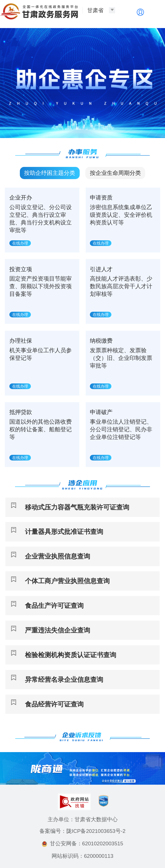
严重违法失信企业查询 (58, 630)
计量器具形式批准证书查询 (64, 532)
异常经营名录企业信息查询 (64, 680)
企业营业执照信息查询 (58, 556)
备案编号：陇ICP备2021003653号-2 (82, 831)
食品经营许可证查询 (54, 704)
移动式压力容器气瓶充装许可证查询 (77, 507)
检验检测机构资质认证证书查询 (71, 655)
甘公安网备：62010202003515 (83, 843)
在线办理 (20, 243)
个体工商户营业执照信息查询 (67, 581)
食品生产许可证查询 (54, 606)
